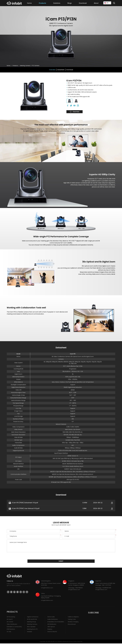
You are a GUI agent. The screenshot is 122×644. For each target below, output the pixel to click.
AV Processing (11, 617)
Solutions (57, 3)
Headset (30, 632)
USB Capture (51, 627)
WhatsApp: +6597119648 (75, 588)
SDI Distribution (52, 625)
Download (83, 3)
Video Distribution (12, 625)
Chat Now (78, 112)
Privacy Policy (73, 642)
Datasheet (61, 70)
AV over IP (10, 620)
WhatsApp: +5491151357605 (103, 588)
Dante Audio (51, 617)
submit (61, 561)
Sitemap (80, 642)
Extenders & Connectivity (14, 627)
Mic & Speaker (31, 627)
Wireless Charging (73, 622)
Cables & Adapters (73, 617)
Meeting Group (32, 622)
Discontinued (72, 625)
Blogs (70, 3)
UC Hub (9, 632)
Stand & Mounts (52, 632)
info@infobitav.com (47, 588)
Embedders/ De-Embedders (56, 622)
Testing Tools (72, 620)
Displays (50, 630)
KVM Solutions (11, 630)
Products (42, 3)
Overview (52, 70)
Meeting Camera (25, 66)
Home (29, 3)
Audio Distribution (53, 620)
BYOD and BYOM (32, 620)
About (96, 3)
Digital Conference (33, 617)
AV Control (10, 622)
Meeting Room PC (32, 630)
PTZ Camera (36, 66)
